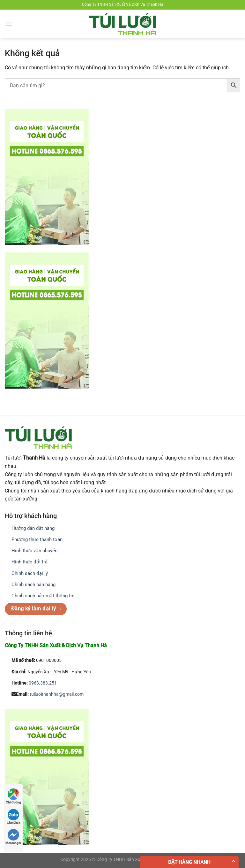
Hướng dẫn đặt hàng (33, 528)
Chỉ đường (13, 796)
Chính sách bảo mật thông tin (43, 596)
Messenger (13, 837)
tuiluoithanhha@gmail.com (57, 694)
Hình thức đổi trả (30, 562)
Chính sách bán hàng (33, 585)
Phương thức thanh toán (37, 539)
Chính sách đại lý (30, 573)
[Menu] (9, 24)
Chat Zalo (14, 817)
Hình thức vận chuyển (34, 551)
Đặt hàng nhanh (189, 862)
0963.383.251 (43, 683)
